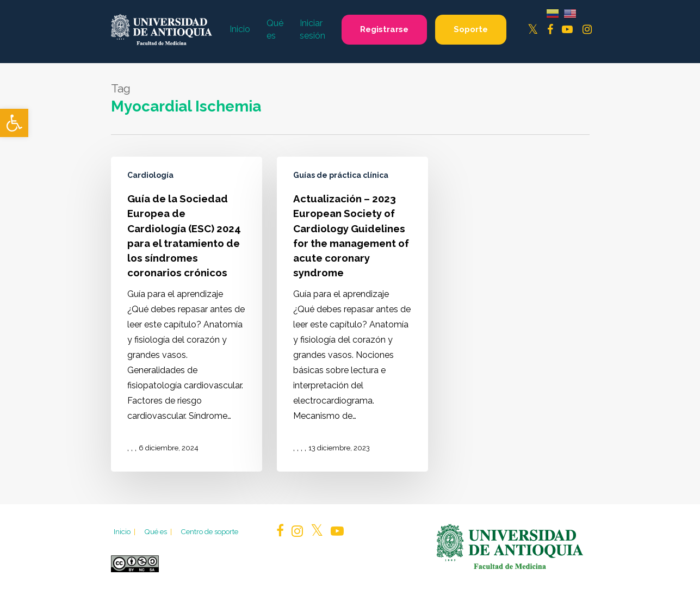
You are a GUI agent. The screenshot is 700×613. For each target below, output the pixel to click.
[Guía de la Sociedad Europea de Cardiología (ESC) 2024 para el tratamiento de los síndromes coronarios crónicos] (187, 314)
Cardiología (150, 175)
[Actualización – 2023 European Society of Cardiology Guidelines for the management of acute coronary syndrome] (352, 314)
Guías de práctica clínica (341, 175)
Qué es (159, 531)
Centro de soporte (209, 531)
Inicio (125, 531)
